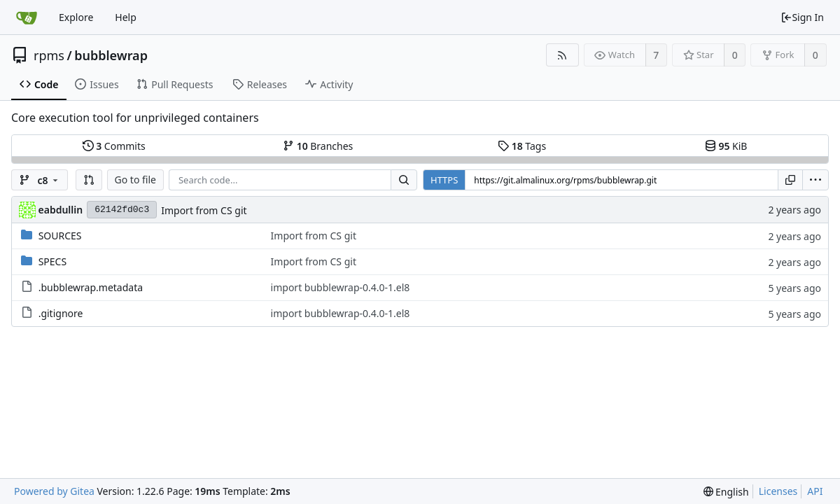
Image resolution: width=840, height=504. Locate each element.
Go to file (135, 180)
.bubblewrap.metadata (91, 287)
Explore (76, 17)
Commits (114, 146)
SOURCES (60, 236)
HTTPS (444, 180)
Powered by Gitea (54, 491)
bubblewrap (111, 55)
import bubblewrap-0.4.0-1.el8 (341, 287)
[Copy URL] (790, 180)
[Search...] (404, 180)
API (815, 491)
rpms (49, 55)
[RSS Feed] (562, 55)
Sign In (802, 17)
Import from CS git (204, 210)
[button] (89, 180)
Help (126, 17)
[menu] (815, 180)
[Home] (27, 17)
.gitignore (61, 313)
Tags (522, 146)
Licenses (778, 491)
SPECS (52, 261)
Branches (318, 146)
